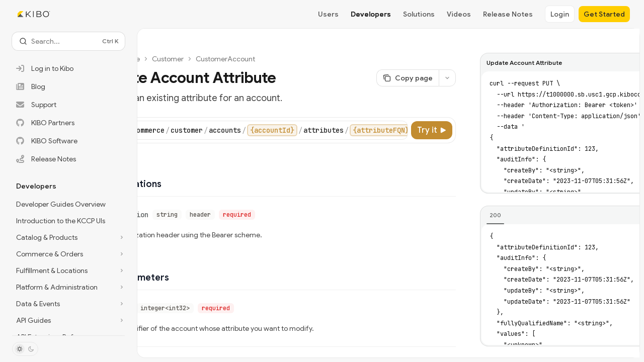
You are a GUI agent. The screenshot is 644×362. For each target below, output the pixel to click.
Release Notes (508, 14)
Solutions (419, 14)
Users (328, 14)
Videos (459, 14)
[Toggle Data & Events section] (68, 304)
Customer (168, 59)
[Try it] (432, 130)
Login (560, 14)
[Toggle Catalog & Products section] (68, 237)
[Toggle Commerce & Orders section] (68, 254)
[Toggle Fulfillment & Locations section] (68, 270)
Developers (371, 14)
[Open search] (68, 41)
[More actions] (447, 78)
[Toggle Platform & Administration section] (68, 287)
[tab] (495, 215)
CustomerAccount (225, 59)
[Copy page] (408, 78)
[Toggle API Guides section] (68, 320)
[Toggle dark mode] (25, 349)
